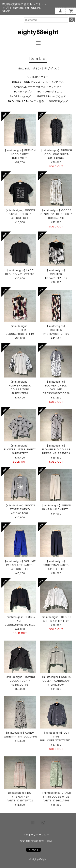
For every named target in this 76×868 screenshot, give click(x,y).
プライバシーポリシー (36, 835)
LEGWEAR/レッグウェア (51, 97)
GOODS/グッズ (58, 101)
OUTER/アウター (38, 77)
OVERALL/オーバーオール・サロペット (38, 87)
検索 (72, 20)
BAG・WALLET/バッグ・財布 (26, 101)
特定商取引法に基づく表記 (36, 841)
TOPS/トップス (23, 92)
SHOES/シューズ (20, 97)
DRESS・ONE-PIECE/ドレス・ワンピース (38, 82)
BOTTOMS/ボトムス (50, 92)
